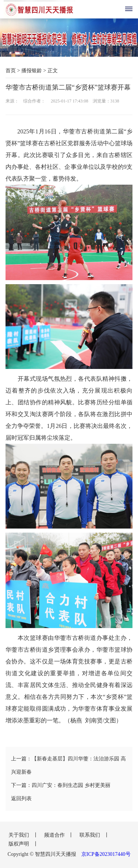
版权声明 (20, 844)
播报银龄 (32, 71)
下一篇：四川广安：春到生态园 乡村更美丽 (61, 785)
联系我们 (91, 835)
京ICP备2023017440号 (106, 854)
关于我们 (20, 835)
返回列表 (21, 799)
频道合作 (55, 835)
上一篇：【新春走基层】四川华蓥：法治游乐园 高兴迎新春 (68, 765)
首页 (11, 71)
